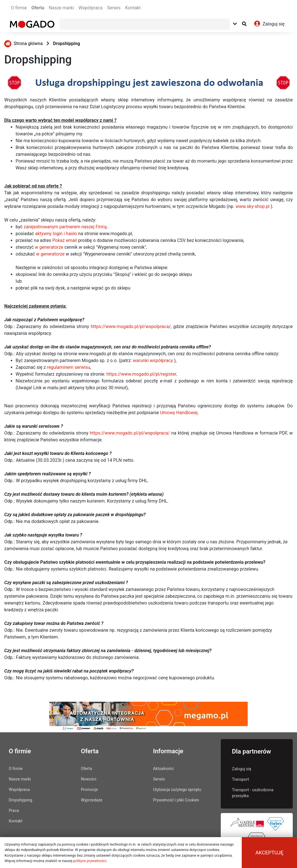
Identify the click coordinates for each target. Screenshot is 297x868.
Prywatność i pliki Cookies (176, 800)
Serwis (114, 8)
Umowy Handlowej (179, 413)
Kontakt (133, 8)
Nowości (89, 779)
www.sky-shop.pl (253, 206)
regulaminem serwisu (69, 367)
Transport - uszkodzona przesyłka (253, 793)
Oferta (38, 8)
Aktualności (163, 769)
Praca (14, 810)
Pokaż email (65, 240)
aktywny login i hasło (56, 234)
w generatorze (49, 247)
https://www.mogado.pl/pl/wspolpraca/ (130, 433)
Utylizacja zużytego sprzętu (177, 790)
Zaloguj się (242, 769)
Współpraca (91, 8)
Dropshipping (67, 43)
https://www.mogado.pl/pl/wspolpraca (130, 326)
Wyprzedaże (92, 800)
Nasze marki (61, 8)
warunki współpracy (153, 360)
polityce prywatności (90, 861)
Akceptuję (269, 853)
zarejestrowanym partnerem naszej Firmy (65, 227)
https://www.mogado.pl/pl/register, (142, 374)
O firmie (19, 8)
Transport (241, 779)
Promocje (90, 790)
